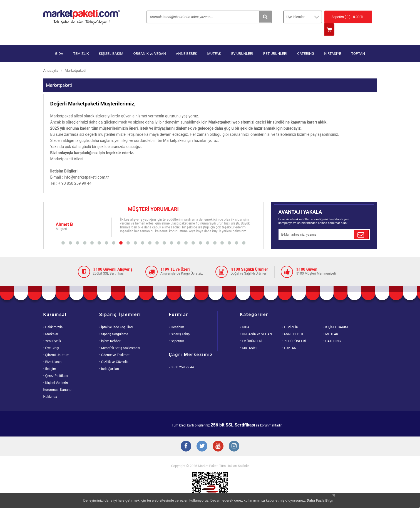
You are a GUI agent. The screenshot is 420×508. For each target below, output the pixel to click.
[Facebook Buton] (185, 436)
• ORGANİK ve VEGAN (256, 323)
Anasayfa (51, 59)
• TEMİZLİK (290, 316)
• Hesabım (176, 316)
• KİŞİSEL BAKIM (335, 316)
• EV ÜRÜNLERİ (251, 330)
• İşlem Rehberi (110, 330)
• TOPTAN (289, 337)
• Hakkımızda (53, 316)
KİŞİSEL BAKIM (111, 42)
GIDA (59, 42)
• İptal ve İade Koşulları (116, 316)
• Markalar (51, 323)
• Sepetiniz (177, 330)
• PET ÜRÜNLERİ (294, 330)
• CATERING (332, 330)
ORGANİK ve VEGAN (150, 42)
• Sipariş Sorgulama (114, 323)
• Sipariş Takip (179, 323)
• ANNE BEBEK (292, 323)
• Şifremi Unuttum (56, 344)
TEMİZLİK (81, 42)
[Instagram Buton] (235, 436)
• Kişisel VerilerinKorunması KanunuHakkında (57, 379)
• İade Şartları (109, 358)
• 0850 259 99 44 (181, 356)
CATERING (306, 42)
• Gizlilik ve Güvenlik (114, 351)
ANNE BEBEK (187, 42)
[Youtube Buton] (218, 436)
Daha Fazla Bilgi (320, 500)
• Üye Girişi (51, 337)
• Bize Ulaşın (53, 351)
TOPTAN (358, 42)
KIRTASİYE (333, 42)
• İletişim (50, 358)
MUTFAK (214, 42)
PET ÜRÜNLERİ (275, 42)
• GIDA (245, 316)
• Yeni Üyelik (52, 330)
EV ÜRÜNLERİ (242, 42)
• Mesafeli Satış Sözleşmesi (120, 337)
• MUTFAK (331, 323)
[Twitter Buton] (202, 436)
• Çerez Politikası (56, 365)
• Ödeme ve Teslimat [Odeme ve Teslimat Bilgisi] (114, 344)
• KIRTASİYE (249, 337)
